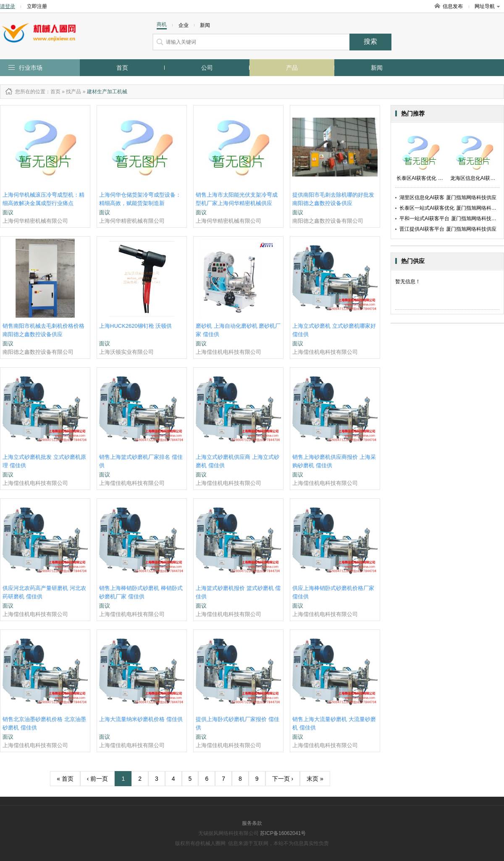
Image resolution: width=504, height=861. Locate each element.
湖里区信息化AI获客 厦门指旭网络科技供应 (448, 197)
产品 (292, 68)
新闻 (377, 68)
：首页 (53, 92)
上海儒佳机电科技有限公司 (228, 352)
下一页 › (283, 779)
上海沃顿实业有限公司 (126, 352)
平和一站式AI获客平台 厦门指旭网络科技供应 (450, 219)
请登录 (8, 6)
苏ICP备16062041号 (283, 833)
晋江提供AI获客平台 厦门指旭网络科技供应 (448, 229)
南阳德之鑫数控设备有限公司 (328, 221)
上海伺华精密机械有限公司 (35, 221)
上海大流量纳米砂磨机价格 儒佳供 (141, 719)
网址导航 (487, 6)
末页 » (315, 779)
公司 (207, 68)
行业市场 (31, 68)
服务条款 (252, 823)
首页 (122, 68)
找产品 (73, 92)
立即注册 (37, 6)
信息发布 (453, 6)
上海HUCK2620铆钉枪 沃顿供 (135, 326)
